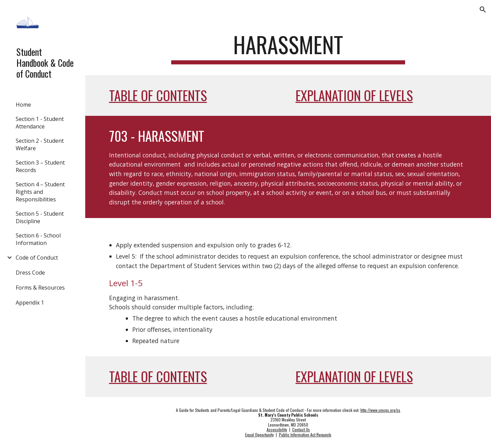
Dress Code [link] (30, 273)
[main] (288, 48)
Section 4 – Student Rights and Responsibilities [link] (40, 192)
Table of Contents (158, 95)
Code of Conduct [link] (37, 258)
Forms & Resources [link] (40, 288)
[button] (483, 10)
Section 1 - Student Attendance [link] (40, 123)
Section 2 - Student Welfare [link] (40, 144)
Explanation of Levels (354, 95)
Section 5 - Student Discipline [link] (40, 217)
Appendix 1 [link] (30, 303)
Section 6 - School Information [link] (38, 239)
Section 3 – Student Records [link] (40, 166)
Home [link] (23, 105)
